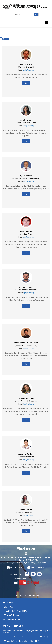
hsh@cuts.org (29, 515)
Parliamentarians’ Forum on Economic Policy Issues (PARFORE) (25, 637)
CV (26, 83)
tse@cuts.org (29, 404)
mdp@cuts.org (29, 348)
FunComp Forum (9, 607)
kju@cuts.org (29, 293)
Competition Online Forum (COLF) (15, 611)
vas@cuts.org (29, 126)
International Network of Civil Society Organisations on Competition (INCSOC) (27, 632)
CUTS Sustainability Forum (12, 619)
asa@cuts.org (29, 237)
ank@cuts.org (29, 460)
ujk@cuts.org (29, 181)
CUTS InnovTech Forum (11, 615)
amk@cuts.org (29, 70)
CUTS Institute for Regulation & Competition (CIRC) (21, 641)
